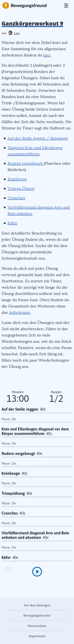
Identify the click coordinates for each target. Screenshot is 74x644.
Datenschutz (37, 626)
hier (47, 55)
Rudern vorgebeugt (26, 163)
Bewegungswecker (37, 615)
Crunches (16, 198)
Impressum (37, 636)
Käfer (12, 223)
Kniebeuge (17, 179)
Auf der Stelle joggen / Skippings (38, 138)
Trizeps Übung (21, 188)
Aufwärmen (19, 312)
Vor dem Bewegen (37, 605)
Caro (14, 33)
